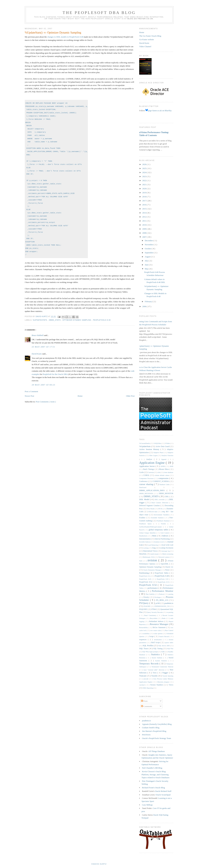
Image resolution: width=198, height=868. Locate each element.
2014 (145, 213)
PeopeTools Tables (162, 573)
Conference (144, 481)
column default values (162, 475)
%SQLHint (158, 443)
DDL (167, 497)
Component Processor (147, 478)
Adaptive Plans (159, 453)
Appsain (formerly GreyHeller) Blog (157, 724)
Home (80, 396)
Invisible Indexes (145, 542)
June (147, 265)
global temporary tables (159, 530)
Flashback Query (146, 524)
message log (166, 551)
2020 (145, 189)
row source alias (156, 630)
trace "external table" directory (154, 670)
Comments (147, 706)
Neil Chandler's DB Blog (152, 768)
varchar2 (142, 685)
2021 (145, 185)
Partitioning (144, 573)
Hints (155, 536)
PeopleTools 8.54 (148, 585)
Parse (168, 570)
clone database (169, 472)
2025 (145, 168)
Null (141, 561)
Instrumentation (145, 539)
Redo (164, 618)
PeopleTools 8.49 (146, 579)
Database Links (165, 484)
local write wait (168, 545)
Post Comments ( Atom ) (46, 402)
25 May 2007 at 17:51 (43, 347)
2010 (145, 225)
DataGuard (147, 487)
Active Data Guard (163, 446)
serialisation (158, 640)
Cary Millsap (147, 805)
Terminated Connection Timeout (162, 667)
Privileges (158, 597)
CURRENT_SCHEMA (161, 481)
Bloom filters (164, 469)
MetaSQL (143, 554)
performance (153, 588)
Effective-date (153, 512)
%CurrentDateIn (145, 443)
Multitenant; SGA (149, 557)
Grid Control (165, 533)
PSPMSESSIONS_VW (162, 606)
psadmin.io (169, 603)
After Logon (153, 455)
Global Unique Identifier (148, 533)
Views (171, 685)
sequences (144, 640)
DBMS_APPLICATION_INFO (153, 490)
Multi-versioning (168, 554)
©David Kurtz (99, 864)
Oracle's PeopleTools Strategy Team (157, 738)
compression (164, 478)
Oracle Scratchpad (163, 795)
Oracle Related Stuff (163, 791)
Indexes (166, 536)
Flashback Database (164, 521)
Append (165, 459)
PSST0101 (146, 735)
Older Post (130, 396)
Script (152, 636)
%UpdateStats (40, 320)
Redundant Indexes (157, 621)
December (149, 240)
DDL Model (145, 499)
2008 (145, 233)
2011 (145, 221)
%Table (168, 443)
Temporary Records (149, 663)
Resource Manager (159, 624)
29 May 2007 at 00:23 (43, 385)
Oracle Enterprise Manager (152, 570)
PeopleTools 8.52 (146, 582)
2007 (145, 237)
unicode (146, 679)
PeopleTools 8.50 (163, 579)
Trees (155, 673)
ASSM (163, 466)
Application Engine (152, 463)
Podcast (162, 594)
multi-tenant (155, 554)
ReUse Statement (159, 628)
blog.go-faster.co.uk (140, 19)
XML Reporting (148, 688)
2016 (145, 205)
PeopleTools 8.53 (164, 582)
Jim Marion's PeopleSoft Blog (154, 731)
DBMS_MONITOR (166, 493)
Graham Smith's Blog (151, 728)
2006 (145, 306)
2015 (145, 209)
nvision (153, 560)
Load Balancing (153, 545)
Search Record (165, 636)
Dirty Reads (151, 509)
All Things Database (157, 751)
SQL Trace (144, 648)
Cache (142, 472)
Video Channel (145, 46)
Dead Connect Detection (160, 503)
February (149, 301)
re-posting (170, 612)
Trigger (166, 673)
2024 (145, 172)
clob (159, 472)
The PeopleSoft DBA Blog (99, 13)
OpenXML (165, 564)
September (149, 253)
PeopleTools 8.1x (145, 576)
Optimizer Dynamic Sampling (77, 320)
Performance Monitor (163, 591)
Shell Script (156, 643)
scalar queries (158, 634)
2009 (145, 229)
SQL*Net (170, 649)
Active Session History (150, 449)
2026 (145, 164)
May (147, 269)
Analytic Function (167, 455)
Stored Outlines (157, 658)
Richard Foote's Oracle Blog (153, 788)
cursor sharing (147, 484)
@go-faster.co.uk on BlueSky (159, 111)
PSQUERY (144, 609)
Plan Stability (151, 594)
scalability (146, 634)
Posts (144, 701)
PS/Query (144, 603)
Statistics (156, 654)
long (154, 548)
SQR (163, 652)
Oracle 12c (169, 567)
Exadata (143, 518)
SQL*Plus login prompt (150, 652)
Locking (146, 548)
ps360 (158, 603)
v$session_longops (163, 682)
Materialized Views (151, 551)
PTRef (154, 609)
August (148, 257)
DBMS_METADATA (147, 493)
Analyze (150, 459)
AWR (171, 466)
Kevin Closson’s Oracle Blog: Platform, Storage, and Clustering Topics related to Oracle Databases (155, 774)
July (147, 261)
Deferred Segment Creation (150, 506)
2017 (145, 201)
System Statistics (162, 661)
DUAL (161, 509)
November (149, 245)
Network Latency (164, 557)
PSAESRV (147, 606)
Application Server (147, 466)
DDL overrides (160, 500)
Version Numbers (157, 685)
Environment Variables (162, 515)
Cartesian (151, 472)
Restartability (144, 628)
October (148, 249)
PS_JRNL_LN (162, 600)
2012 (145, 217)
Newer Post (29, 396)
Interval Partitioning (162, 539)
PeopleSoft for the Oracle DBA (55, 374)
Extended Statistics (158, 518)
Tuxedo (155, 676)
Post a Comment (31, 391)
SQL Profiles (148, 645)
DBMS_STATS (55, 320)
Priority (147, 597)
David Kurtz (37, 354)
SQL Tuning (158, 649)
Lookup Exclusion (167, 548)
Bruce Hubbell (38, 335)
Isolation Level (159, 542)
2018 (145, 197)
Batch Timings (149, 469)
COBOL (147, 475)
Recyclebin (154, 618)
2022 (145, 180)
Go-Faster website (147, 39)
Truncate (143, 676)
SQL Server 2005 (164, 646)
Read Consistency (151, 615)
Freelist (164, 524)
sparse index (169, 643)
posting (171, 594)
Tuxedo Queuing (168, 676)
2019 (145, 193)
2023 (145, 176)
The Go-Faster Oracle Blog (150, 36)
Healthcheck (144, 536)
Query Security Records (155, 612)
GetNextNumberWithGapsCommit (151, 527)
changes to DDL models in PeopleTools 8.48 (65, 37)
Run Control (169, 630)
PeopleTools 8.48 (102, 320)
